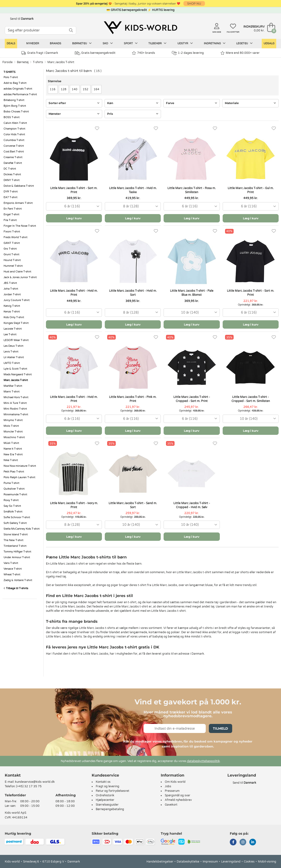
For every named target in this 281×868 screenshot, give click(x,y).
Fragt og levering (108, 786)
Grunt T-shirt (11, 254)
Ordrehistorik (105, 795)
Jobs (168, 786)
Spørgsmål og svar (178, 795)
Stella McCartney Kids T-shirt (22, 529)
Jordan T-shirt (12, 294)
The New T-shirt (13, 540)
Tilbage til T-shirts (16, 588)
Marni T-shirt (12, 392)
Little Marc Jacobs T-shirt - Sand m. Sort (133, 505)
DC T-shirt (10, 169)
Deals (11, 43)
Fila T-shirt (10, 220)
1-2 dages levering (188, 53)
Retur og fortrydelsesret (113, 791)
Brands (55, 43)
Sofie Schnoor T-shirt (17, 517)
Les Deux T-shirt (13, 346)
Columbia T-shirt (14, 140)
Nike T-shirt (11, 460)
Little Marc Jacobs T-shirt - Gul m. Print (251, 190)
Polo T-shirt (11, 77)
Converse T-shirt (14, 146)
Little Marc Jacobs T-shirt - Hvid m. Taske (133, 190)
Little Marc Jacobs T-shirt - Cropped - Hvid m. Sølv (192, 505)
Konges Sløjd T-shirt (16, 323)
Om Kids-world (175, 782)
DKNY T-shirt (12, 180)
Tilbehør (157, 43)
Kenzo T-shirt (12, 312)
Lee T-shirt (10, 334)
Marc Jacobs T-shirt (61, 62)
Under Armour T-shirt (17, 557)
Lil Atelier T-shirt (14, 357)
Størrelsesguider (107, 805)
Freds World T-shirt (15, 237)
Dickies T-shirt (12, 174)
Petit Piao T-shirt (14, 472)
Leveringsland (231, 862)
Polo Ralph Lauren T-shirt (19, 477)
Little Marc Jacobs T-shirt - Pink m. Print (133, 399)
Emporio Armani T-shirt (18, 203)
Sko (108, 43)
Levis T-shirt (11, 352)
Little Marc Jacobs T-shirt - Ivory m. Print (74, 505)
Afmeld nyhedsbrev (178, 800)
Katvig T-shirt (12, 306)
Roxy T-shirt (11, 500)
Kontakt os (103, 782)
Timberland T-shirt (15, 546)
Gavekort (171, 805)
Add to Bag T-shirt (15, 83)
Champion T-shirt (14, 129)
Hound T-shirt (12, 260)
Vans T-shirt (11, 563)
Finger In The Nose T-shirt (20, 226)
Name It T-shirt (13, 449)
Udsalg (269, 43)
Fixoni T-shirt (12, 232)
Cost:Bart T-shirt (14, 152)
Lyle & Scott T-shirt (15, 369)
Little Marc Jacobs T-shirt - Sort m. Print (74, 190)
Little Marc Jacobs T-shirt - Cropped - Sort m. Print (192, 399)
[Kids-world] (140, 28)
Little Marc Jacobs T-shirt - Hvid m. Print (74, 293)
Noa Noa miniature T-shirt (20, 466)
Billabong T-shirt (14, 100)
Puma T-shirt (11, 483)
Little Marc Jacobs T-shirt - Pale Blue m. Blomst (192, 293)
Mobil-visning (267, 862)
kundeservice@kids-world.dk (35, 782)
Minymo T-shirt (13, 420)
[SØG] (71, 30)
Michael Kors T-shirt (16, 397)
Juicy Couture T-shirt (17, 300)
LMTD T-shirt (12, 363)
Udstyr (185, 43)
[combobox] (74, 206)
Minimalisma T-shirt (16, 414)
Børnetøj (82, 43)
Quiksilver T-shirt (14, 489)
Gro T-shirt (10, 249)
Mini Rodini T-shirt (15, 409)
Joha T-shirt (11, 289)
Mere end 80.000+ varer (240, 53)
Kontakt (13, 775)
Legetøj (244, 43)
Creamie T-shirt (13, 157)
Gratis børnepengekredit (95, 53)
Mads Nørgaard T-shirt (18, 374)
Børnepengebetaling (110, 809)
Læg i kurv (74, 218)
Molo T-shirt (11, 426)
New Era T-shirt (13, 454)
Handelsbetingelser (160, 862)
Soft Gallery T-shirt (15, 523)
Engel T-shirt (11, 214)
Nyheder (33, 43)
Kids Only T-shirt (14, 317)
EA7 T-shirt (10, 197)
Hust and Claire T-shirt (17, 272)
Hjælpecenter (105, 800)
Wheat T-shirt (12, 574)
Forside (8, 62)
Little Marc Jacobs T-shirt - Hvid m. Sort (133, 293)
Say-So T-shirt (12, 506)
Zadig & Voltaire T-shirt (18, 580)
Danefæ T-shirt (13, 163)
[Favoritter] (97, 128)
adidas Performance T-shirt (20, 94)
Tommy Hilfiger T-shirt (17, 552)
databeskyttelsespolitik (203, 761)
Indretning (215, 43)
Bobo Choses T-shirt (16, 112)
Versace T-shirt (13, 569)
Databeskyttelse (188, 862)
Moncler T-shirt (13, 432)
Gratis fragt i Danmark (40, 53)
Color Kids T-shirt (14, 134)
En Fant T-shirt (13, 209)
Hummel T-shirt (13, 266)
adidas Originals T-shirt (18, 89)
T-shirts (38, 62)
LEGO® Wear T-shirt (16, 340)
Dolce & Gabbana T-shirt (19, 186)
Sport (131, 43)
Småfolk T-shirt (13, 512)
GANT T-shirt (12, 243)
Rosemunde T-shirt (15, 494)
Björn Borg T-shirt (15, 106)
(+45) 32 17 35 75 (29, 786)
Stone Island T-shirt (16, 534)
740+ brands (143, 53)
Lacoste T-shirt (13, 329)
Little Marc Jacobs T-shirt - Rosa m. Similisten (192, 190)
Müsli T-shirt (11, 443)
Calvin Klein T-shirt (15, 123)
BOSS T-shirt (12, 117)
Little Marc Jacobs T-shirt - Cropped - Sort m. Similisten (251, 399)
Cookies (249, 862)
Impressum (210, 862)
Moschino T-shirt (14, 437)
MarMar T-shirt (13, 386)
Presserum (172, 791)
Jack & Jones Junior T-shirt (20, 277)
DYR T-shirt (11, 192)
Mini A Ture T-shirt (15, 403)
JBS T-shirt (10, 283)
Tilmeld (221, 728)
